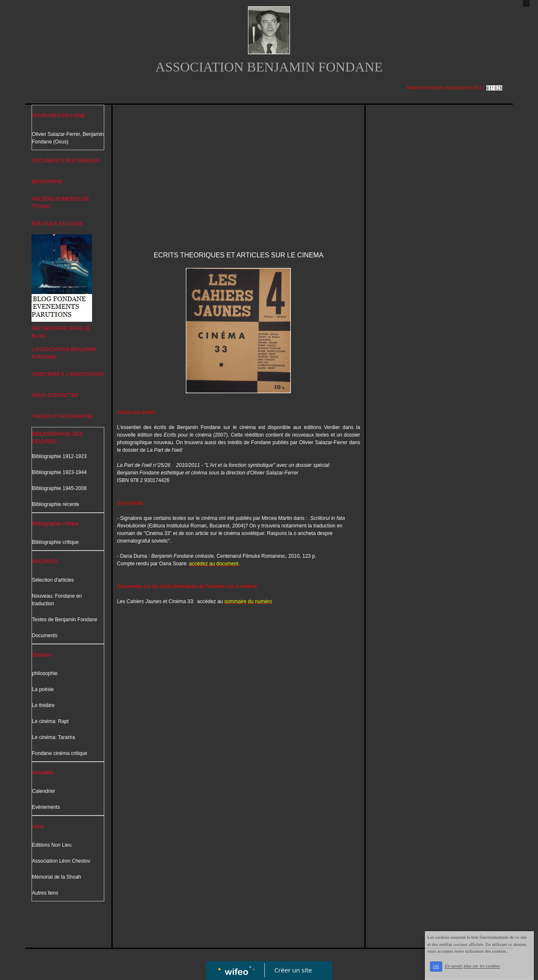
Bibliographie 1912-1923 (59, 456)
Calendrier (44, 791)
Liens (38, 826)
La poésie (43, 689)
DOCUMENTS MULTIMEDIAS (66, 161)
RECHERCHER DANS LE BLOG (61, 332)
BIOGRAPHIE (47, 182)
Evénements (46, 807)
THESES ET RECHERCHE (62, 416)
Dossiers (42, 655)
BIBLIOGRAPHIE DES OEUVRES (57, 438)
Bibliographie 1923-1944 (59, 472)
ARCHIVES (45, 562)
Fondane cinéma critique (59, 753)
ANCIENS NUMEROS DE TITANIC (61, 203)
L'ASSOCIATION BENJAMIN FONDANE (64, 353)
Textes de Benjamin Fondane (65, 620)
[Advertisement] (238, 172)
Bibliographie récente (56, 504)
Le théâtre (43, 705)
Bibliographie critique (55, 524)
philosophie (45, 673)
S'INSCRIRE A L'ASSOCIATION (67, 374)
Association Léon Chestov (61, 861)
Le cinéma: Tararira (54, 737)
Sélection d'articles (53, 580)
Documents (45, 636)
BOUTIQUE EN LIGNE (57, 224)
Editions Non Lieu (52, 845)
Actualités (43, 773)
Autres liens (45, 893)
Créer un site (293, 970)
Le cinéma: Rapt (50, 721)
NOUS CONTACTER (55, 395)
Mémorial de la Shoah (57, 877)
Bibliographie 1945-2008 (59, 488)
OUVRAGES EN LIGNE (59, 116)
